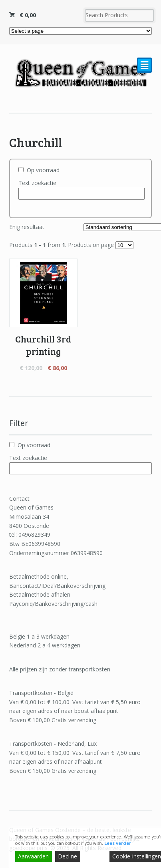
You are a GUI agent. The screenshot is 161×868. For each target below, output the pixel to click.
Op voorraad (43, 170)
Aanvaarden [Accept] (33, 856)
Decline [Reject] (68, 856)
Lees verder (118, 843)
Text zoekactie (37, 183)
